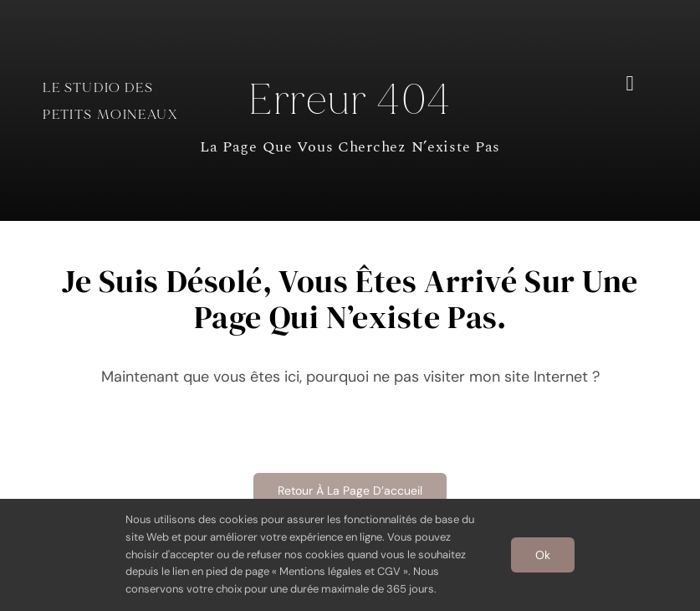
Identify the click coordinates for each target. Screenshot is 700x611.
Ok (543, 555)
